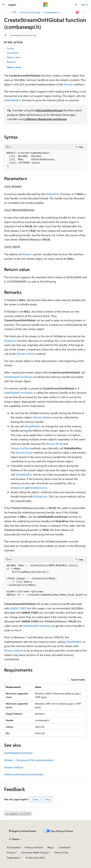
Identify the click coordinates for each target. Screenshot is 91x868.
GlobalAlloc (53, 194)
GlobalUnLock (38, 488)
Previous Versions (34, 847)
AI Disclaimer (14, 847)
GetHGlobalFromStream (18, 377)
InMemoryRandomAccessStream (46, 119)
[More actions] (84, 12)
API (15, 12)
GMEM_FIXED (18, 608)
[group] (45, 580)
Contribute (64, 847)
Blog (50, 847)
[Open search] (76, 5)
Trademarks (13, 858)
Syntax (10, 48)
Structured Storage (30, 12)
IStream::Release (42, 417)
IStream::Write (54, 444)
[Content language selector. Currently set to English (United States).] (23, 831)
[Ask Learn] (77, 12)
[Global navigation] (3, 5)
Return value (14, 57)
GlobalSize (10, 341)
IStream (68, 84)
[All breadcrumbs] (7, 12)
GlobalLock (17, 488)
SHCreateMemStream (49, 110)
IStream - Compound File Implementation (29, 760)
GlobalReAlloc (13, 100)
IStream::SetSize (26, 354)
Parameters (13, 53)
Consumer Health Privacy (35, 852)
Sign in (85, 5)
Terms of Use (61, 852)
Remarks (11, 62)
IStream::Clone (24, 452)
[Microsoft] (45, 5)
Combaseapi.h (51, 12)
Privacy (11, 852)
